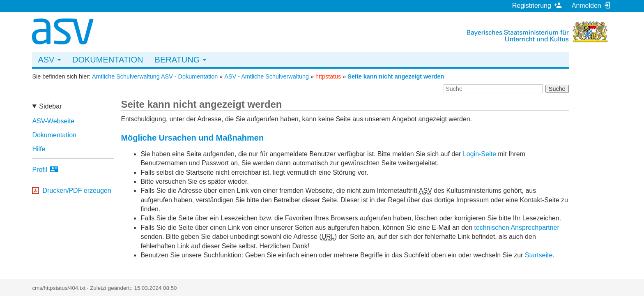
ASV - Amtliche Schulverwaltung (267, 76)
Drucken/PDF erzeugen (77, 191)
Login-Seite (480, 154)
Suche (557, 89)
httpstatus (328, 76)
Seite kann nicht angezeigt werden (396, 76)
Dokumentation (108, 60)
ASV (49, 60)
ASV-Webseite (53, 121)
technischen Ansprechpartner (516, 228)
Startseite (539, 255)
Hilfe (39, 149)
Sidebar (50, 106)
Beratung (181, 60)
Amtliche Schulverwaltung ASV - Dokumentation (155, 76)
